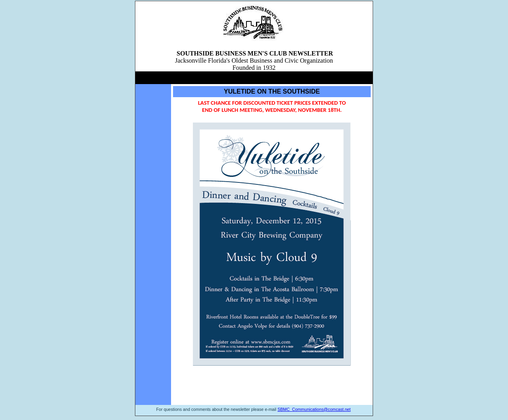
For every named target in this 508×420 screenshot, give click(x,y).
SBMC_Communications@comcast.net (314, 409)
